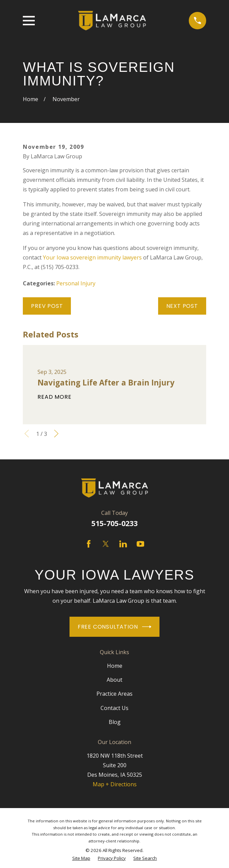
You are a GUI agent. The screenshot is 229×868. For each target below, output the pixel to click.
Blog (115, 722)
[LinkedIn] (123, 544)
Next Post (182, 306)
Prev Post (47, 306)
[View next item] (56, 433)
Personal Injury (76, 283)
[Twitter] (106, 544)
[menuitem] (81, 858)
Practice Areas (114, 694)
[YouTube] (140, 544)
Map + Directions (115, 784)
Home (115, 666)
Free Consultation (115, 627)
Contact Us (114, 708)
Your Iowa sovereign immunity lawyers (92, 257)
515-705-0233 (114, 523)
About (114, 680)
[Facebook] (89, 544)
